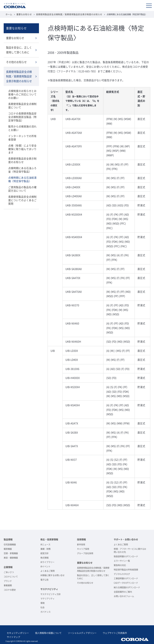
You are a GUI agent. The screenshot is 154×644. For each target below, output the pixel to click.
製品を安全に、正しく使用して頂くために (19, 49)
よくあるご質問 (48, 571)
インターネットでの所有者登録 (23, 134)
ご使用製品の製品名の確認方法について (23, 181)
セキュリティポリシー (17, 632)
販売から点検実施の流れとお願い (23, 125)
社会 (42, 607)
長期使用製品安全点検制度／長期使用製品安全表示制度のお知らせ (65, 14)
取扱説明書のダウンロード (126, 556)
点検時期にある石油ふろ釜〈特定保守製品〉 (23, 162)
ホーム (9, 14)
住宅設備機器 (10, 544)
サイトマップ (128, 632)
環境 (42, 603)
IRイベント (45, 566)
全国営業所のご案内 (123, 592)
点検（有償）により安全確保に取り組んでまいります (23, 143)
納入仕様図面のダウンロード (127, 587)
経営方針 (44, 553)
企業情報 (8, 567)
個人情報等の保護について (44, 632)
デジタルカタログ (122, 574)
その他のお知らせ (16, 61)
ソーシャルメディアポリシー (76, 632)
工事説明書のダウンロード (126, 578)
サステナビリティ (49, 589)
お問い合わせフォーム (124, 596)
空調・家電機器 (11, 553)
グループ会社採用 (85, 553)
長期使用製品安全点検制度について (23, 103)
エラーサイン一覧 (122, 561)
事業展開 (8, 585)
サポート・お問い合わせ (126, 539)
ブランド (8, 581)
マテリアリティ (48, 598)
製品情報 (8, 539)
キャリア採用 (83, 549)
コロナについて (11, 576)
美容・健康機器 (11, 558)
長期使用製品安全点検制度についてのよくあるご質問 (23, 190)
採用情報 (81, 539)
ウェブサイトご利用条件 (106, 632)
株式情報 (44, 558)
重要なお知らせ (23, 14)
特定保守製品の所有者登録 (126, 569)
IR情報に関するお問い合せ (52, 575)
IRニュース (45, 544)
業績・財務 (45, 549)
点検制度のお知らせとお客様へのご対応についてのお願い (23, 92)
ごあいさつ (9, 572)
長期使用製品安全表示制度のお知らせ (23, 153)
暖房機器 (8, 549)
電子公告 (44, 580)
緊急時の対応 (120, 565)
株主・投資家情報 (49, 539)
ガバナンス (45, 612)
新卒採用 (81, 544)
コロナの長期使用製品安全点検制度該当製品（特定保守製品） (23, 114)
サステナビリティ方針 (51, 594)
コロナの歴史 (10, 590)
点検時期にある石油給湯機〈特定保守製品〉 (23, 171)
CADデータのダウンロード (126, 583)
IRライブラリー (47, 562)
